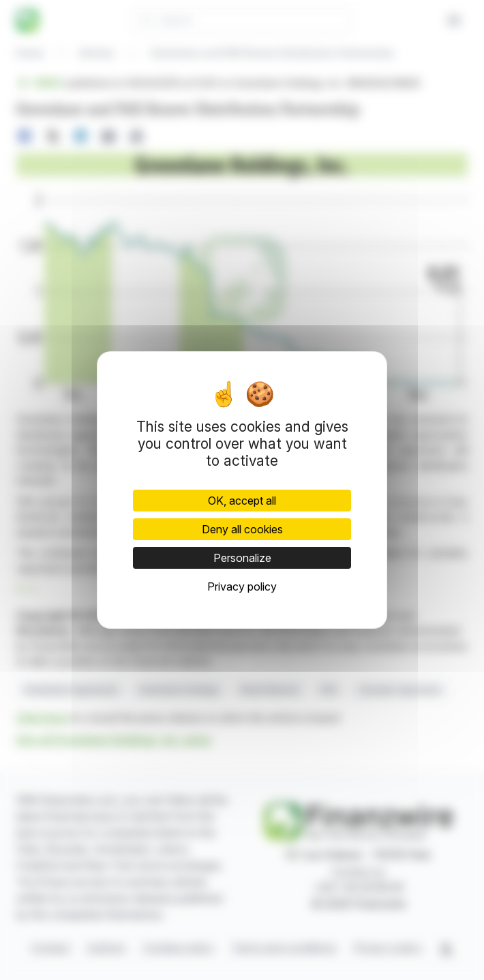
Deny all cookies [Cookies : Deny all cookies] (242, 529)
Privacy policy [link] (242, 586)
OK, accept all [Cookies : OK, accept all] (242, 501)
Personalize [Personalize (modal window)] (242, 558)
